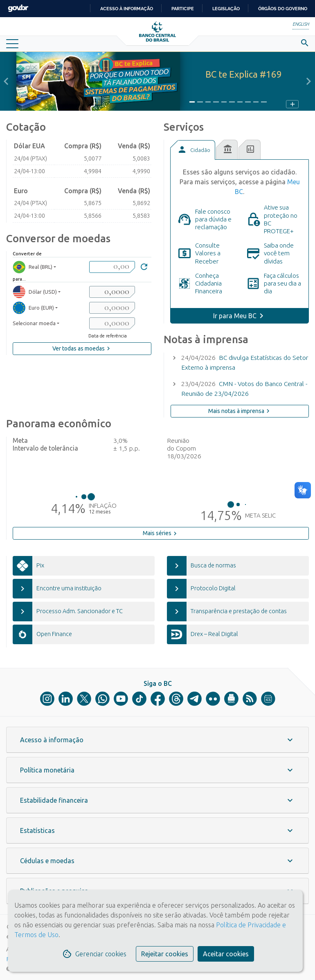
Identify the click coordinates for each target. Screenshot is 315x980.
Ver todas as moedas (82, 348)
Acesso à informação (127, 9)
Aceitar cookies (226, 954)
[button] (6, 81)
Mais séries (161, 534)
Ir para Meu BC (235, 316)
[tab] (193, 150)
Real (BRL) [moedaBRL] (33, 267)
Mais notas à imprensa (240, 411)
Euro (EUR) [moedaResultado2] (33, 308)
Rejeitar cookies (165, 954)
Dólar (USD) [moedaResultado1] (35, 292)
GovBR (18, 8)
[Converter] (144, 268)
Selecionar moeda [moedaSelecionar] (34, 323)
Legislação (226, 9)
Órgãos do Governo (283, 9)
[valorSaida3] (112, 323)
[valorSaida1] (112, 292)
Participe (183, 9)
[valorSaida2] (112, 308)
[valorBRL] (112, 267)
